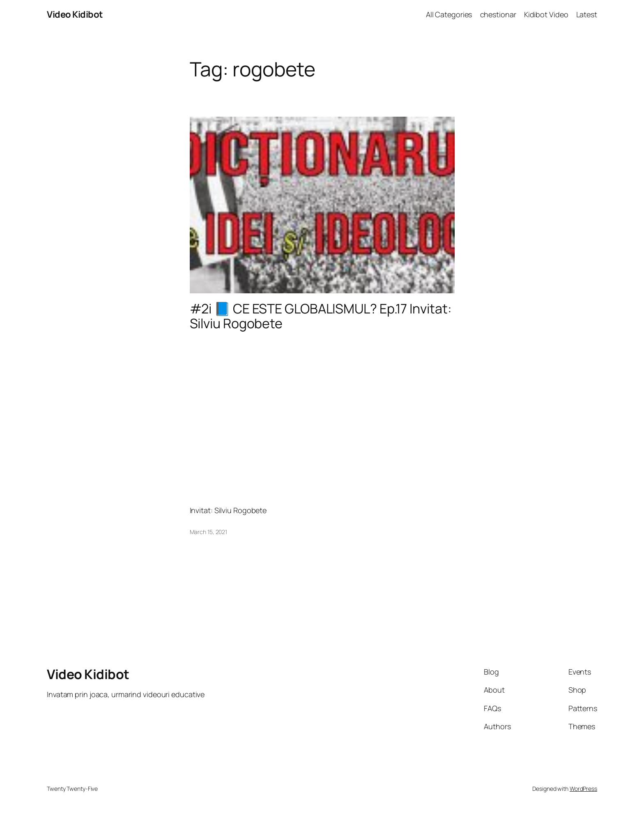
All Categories (449, 14)
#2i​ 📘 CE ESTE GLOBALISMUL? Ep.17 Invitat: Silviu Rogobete (321, 316)
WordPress (583, 789)
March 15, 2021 (209, 532)
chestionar (498, 14)
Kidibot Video (546, 14)
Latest (587, 14)
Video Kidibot (75, 14)
